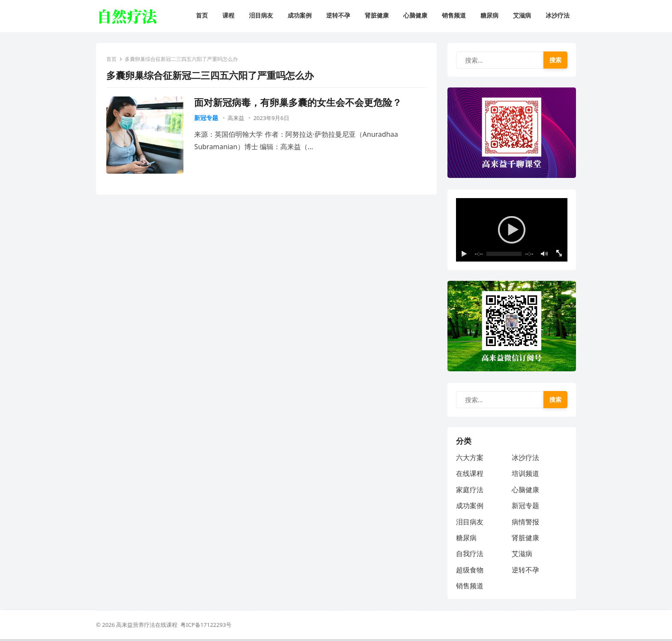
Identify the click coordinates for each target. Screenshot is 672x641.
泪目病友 (470, 523)
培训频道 (525, 475)
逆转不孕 (525, 571)
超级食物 (470, 571)
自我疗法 (470, 555)
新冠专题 (207, 118)
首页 (112, 59)
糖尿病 (466, 539)
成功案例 (470, 507)
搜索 (555, 60)
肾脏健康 (525, 539)
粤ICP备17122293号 (206, 626)
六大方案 (470, 459)
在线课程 (470, 475)
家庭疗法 (470, 491)
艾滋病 (522, 555)
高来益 (236, 118)
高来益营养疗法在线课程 (148, 626)
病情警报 (525, 523)
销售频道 (470, 587)
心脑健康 (525, 491)
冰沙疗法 (525, 459)
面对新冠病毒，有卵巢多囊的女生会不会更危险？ (298, 102)
